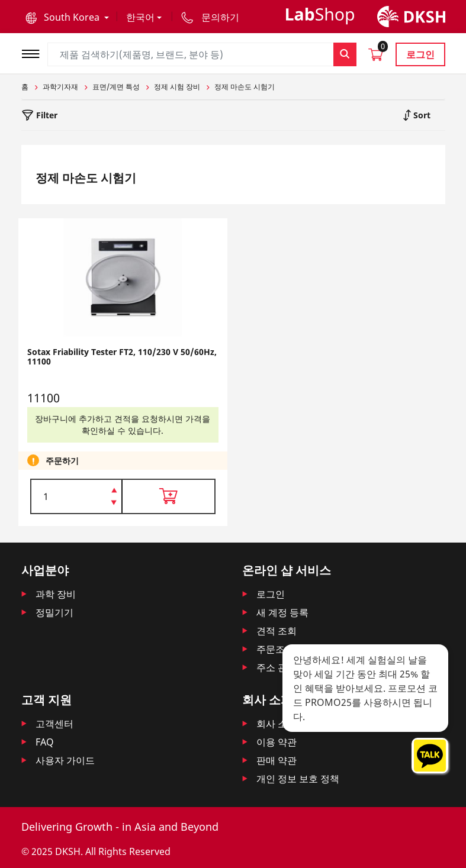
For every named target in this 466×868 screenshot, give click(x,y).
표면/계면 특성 (116, 87)
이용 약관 (277, 742)
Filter (46, 115)
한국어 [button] (140, 17)
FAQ (45, 742)
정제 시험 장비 (177, 87)
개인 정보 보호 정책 (298, 779)
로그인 (420, 54)
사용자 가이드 (65, 760)
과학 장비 (56, 594)
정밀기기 (54, 612)
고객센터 (54, 724)
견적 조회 (277, 631)
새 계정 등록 (282, 612)
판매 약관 (277, 760)
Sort (421, 115)
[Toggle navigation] (34, 52)
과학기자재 (60, 87)
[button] (67, 17)
